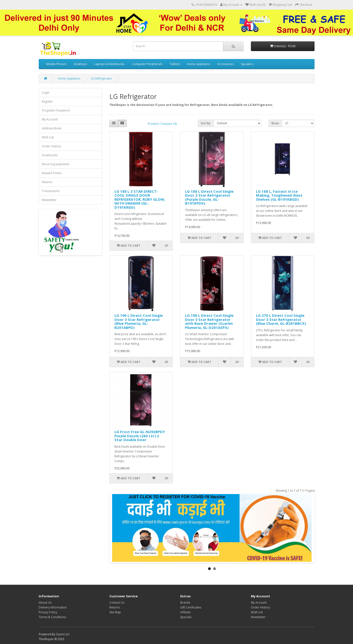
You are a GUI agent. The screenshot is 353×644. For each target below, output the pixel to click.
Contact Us (117, 603)
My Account (50, 119)
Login (46, 93)
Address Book (52, 128)
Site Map (115, 612)
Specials (186, 617)
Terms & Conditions (52, 617)
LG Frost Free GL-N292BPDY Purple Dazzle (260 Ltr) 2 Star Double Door (140, 436)
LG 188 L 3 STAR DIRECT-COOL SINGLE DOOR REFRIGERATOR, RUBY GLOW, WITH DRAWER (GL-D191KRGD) (140, 199)
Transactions (51, 191)
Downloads (50, 155)
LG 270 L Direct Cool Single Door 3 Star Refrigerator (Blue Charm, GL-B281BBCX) (281, 319)
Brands (185, 603)
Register (47, 101)
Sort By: (206, 123)
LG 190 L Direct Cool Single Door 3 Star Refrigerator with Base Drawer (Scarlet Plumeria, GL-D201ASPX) (209, 321)
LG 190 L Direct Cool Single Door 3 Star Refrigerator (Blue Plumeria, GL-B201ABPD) (139, 321)
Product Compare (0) (162, 124)
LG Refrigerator (101, 78)
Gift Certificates (191, 607)
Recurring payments (56, 164)
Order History (51, 146)
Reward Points (52, 173)
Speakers (247, 64)
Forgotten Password (56, 110)
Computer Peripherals (147, 64)
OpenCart (63, 634)
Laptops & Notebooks (109, 64)
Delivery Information (53, 607)
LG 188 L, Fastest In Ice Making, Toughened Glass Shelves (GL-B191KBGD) (279, 195)
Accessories (225, 64)
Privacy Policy (48, 612)
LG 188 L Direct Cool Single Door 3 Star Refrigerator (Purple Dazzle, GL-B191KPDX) (209, 197)
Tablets (175, 64)
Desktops (80, 64)
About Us (45, 603)
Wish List (48, 137)
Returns (47, 182)
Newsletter (49, 200)
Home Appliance (199, 64)
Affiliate (185, 612)
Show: (275, 123)
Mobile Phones (56, 64)
